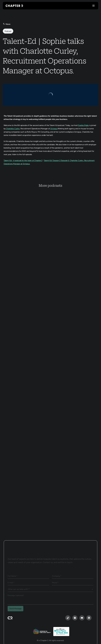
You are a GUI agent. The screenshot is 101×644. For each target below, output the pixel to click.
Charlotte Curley (13, 129)
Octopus (54, 129)
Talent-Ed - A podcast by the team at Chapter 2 (23, 161)
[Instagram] (75, 618)
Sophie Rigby (83, 125)
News (8, 24)
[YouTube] (68, 618)
